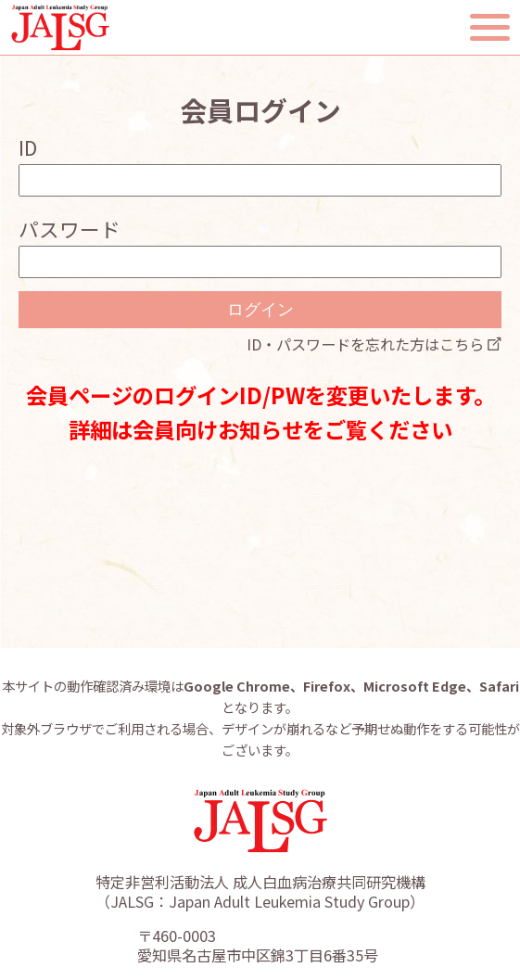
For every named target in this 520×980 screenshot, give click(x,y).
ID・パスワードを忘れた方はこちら (365, 344)
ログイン (260, 310)
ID (28, 147)
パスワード (70, 229)
